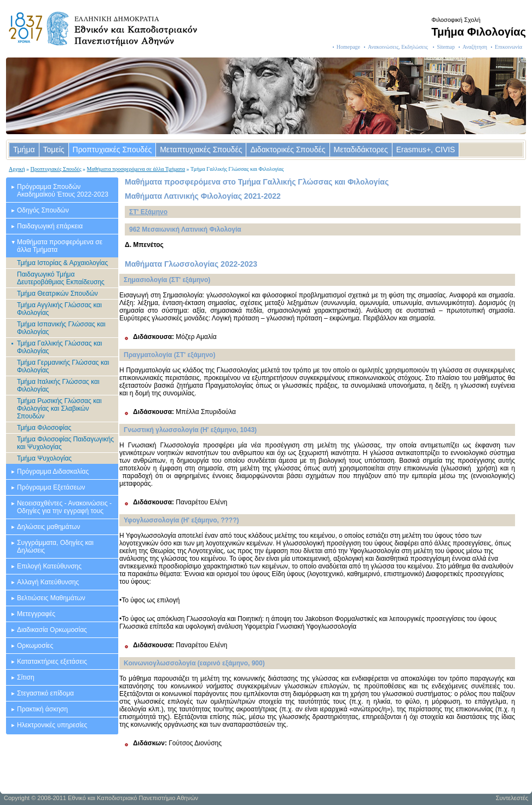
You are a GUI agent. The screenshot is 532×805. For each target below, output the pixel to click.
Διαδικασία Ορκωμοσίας (52, 630)
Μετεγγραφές (36, 614)
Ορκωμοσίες (35, 646)
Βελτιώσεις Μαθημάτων (51, 598)
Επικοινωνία (508, 47)
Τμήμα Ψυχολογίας (44, 458)
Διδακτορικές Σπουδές (288, 150)
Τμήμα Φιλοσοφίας (44, 428)
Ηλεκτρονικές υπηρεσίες (52, 725)
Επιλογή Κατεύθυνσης (49, 566)
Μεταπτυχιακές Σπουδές (201, 150)
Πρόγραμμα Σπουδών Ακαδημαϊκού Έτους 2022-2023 (63, 191)
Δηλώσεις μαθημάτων (48, 527)
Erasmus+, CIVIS (426, 150)
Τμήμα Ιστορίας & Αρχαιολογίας (62, 263)
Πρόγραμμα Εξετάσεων (51, 487)
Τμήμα (24, 150)
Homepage (348, 47)
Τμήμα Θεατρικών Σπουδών (57, 294)
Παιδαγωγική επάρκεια (50, 226)
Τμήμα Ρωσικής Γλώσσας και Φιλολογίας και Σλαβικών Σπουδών (59, 409)
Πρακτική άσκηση (42, 709)
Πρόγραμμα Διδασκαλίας (53, 472)
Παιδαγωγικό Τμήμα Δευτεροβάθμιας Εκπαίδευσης (61, 278)
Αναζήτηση (475, 47)
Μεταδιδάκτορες (361, 150)
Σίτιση (26, 677)
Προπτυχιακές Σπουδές (112, 150)
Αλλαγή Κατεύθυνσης (48, 582)
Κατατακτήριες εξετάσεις (52, 662)
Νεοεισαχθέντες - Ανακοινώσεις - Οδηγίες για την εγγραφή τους (64, 507)
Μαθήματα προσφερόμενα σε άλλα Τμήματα (136, 169)
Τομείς (54, 150)
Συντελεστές (512, 798)
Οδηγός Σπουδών (43, 210)
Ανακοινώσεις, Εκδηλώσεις (398, 47)
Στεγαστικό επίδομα (45, 693)
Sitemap (446, 47)
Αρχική (17, 169)
